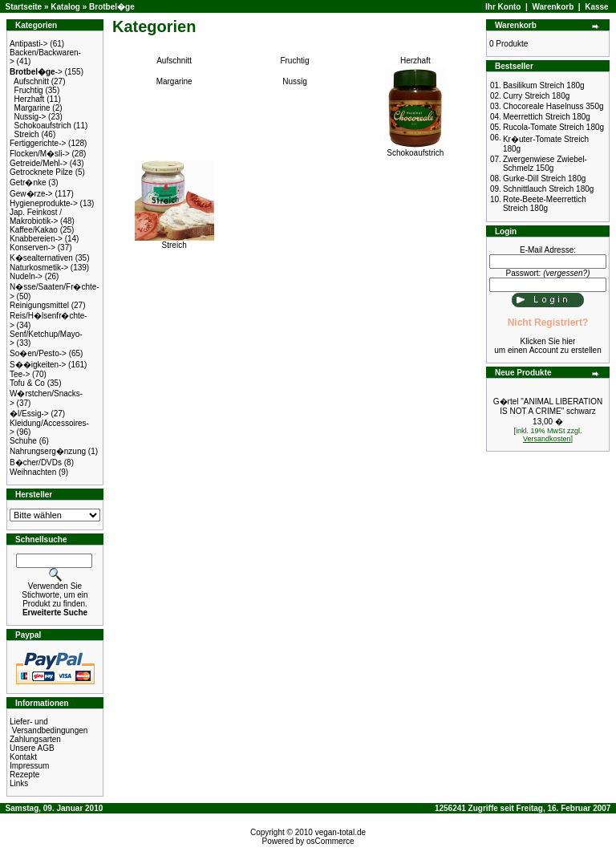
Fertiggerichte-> (38, 143)
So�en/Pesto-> (38, 353)
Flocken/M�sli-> (40, 154)
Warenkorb (553, 7)
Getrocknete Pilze (41, 172)
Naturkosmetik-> (39, 268)
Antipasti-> (29, 44)
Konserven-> (32, 247)
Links (19, 783)
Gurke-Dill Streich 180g (544, 178)
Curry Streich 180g (536, 96)
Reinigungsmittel (39, 305)
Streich (27, 134)
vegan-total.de (340, 832)
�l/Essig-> (29, 414)
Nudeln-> (26, 276)
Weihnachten (33, 472)
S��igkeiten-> (38, 365)
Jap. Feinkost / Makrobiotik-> (36, 217)
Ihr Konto (503, 7)
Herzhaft (30, 99)
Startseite (24, 7)
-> (36, 72)
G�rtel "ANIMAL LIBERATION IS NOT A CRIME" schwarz (548, 406)
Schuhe (23, 441)
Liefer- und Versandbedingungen (49, 726)
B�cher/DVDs (36, 462)
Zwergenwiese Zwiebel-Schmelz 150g (545, 164)
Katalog (65, 7)
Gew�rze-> (31, 194)
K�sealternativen (41, 258)
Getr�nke (28, 183)
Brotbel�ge (112, 7)
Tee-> (20, 374)
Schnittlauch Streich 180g (548, 189)
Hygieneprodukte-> (44, 203)
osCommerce (330, 841)
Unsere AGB (32, 748)
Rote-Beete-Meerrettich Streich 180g (545, 204)
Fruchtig (29, 90)
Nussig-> (30, 117)
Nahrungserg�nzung (48, 451)
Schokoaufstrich (43, 126)
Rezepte (24, 775)
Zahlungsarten (35, 739)
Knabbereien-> (36, 239)
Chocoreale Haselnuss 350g (553, 106)
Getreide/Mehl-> (38, 163)
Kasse (596, 7)
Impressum (29, 766)
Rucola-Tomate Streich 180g (553, 127)
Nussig (295, 81)
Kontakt (23, 757)
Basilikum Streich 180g (544, 85)
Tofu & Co (27, 383)
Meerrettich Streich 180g (547, 117)
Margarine (32, 108)
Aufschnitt (31, 81)
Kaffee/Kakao (34, 230)
